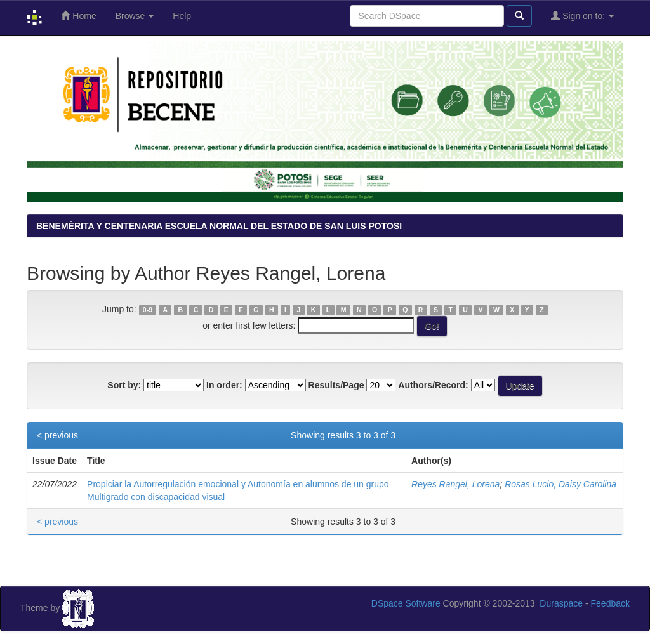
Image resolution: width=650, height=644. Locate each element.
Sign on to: (582, 16)
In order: (224, 385)
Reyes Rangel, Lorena (455, 484)
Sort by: (124, 385)
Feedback (610, 603)
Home (78, 16)
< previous (57, 435)
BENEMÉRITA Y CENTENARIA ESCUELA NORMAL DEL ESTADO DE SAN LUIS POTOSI (219, 226)
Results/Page (336, 385)
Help (182, 16)
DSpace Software (406, 603)
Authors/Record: (433, 385)
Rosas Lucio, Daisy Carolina (560, 484)
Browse (135, 16)
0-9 (148, 310)
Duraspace (561, 603)
